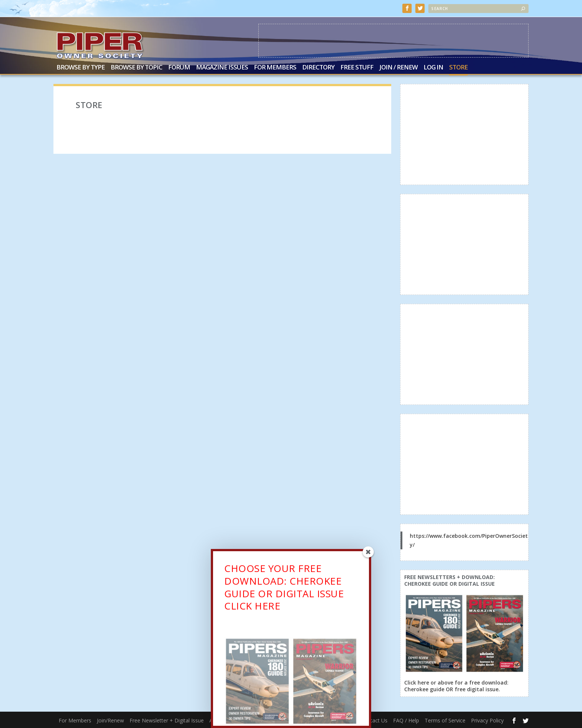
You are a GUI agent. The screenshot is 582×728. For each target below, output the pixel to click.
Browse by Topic (136, 68)
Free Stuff (357, 68)
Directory (318, 68)
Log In (433, 68)
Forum (179, 68)
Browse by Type (81, 68)
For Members (275, 68)
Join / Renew (398, 68)
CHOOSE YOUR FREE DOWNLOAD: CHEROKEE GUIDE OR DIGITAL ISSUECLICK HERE (284, 589)
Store (458, 68)
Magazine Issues (222, 68)
